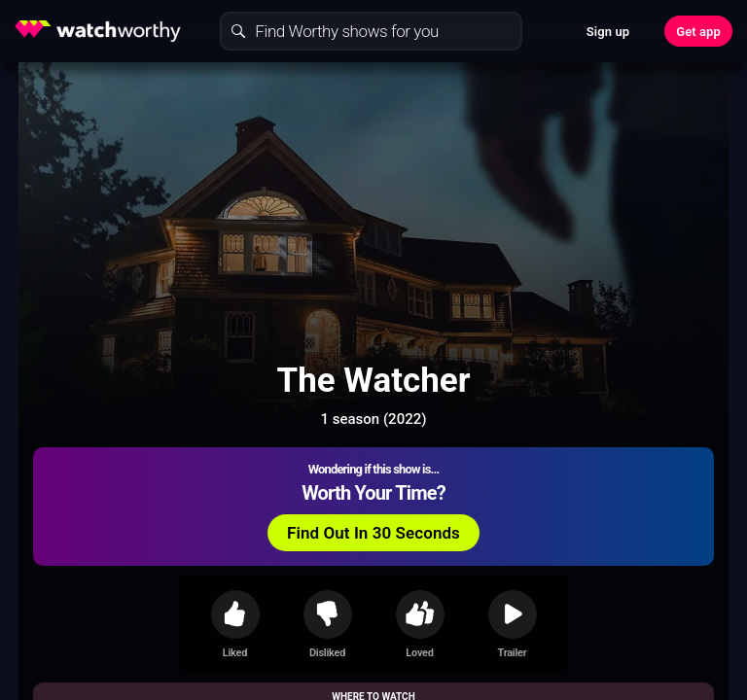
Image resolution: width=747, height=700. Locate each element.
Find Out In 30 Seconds (373, 533)
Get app (698, 32)
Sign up (608, 32)
